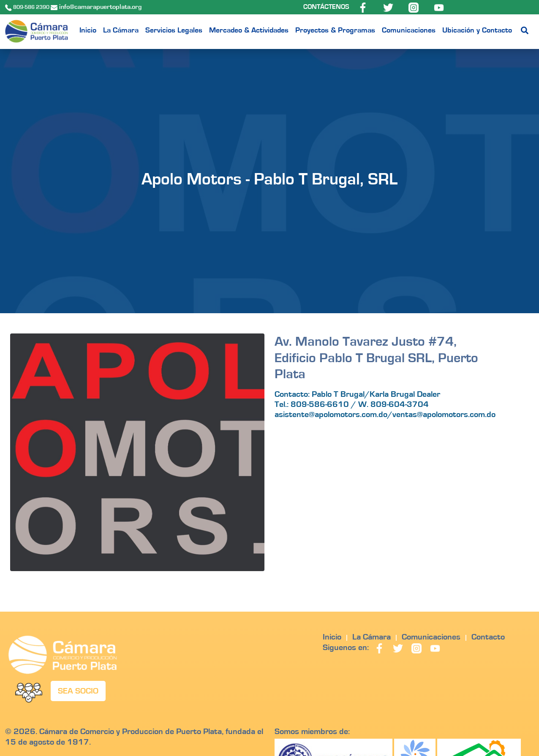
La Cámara (121, 30)
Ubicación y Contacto (477, 30)
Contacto (488, 637)
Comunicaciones (409, 30)
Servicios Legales (174, 30)
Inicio (88, 30)
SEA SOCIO (78, 691)
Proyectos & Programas (335, 30)
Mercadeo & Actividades (249, 30)
